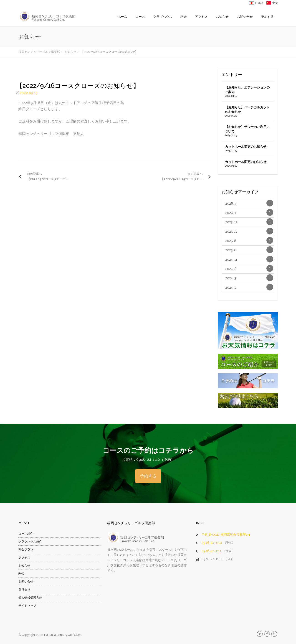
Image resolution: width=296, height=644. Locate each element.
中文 (275, 3)
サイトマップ (27, 606)
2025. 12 (249, 222)
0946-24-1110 (212, 543)
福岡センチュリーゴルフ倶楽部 (39, 52)
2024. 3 (249, 278)
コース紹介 (26, 533)
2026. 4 (249, 203)
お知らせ (222, 17)
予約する (267, 17)
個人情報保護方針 (30, 598)
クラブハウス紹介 (30, 541)
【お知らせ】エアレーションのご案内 (248, 92)
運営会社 (24, 590)
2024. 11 (249, 259)
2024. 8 (249, 268)
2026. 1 (249, 212)
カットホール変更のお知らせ (248, 149)
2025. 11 (249, 231)
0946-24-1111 (211, 551)
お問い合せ (245, 17)
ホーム (122, 17)
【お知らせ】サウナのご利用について (248, 131)
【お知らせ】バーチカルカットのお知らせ (248, 112)
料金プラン (26, 549)
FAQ (21, 574)
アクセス (201, 17)
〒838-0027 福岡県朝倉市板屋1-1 (226, 535)
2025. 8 (249, 240)
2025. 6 (249, 250)
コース (140, 17)
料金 (184, 17)
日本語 (259, 3)
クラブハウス (163, 17)
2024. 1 (249, 287)
